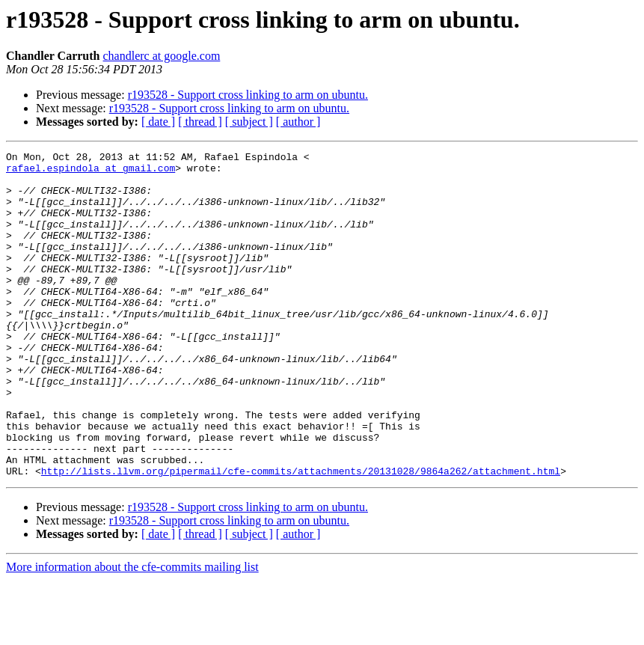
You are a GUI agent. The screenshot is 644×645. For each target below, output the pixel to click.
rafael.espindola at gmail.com (91, 172)
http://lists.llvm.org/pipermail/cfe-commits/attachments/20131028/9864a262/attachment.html (301, 536)
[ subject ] (249, 122)
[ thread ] (200, 122)
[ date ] (158, 122)
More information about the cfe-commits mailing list (132, 632)
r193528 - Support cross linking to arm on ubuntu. (248, 95)
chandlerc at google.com (162, 56)
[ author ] (298, 122)
